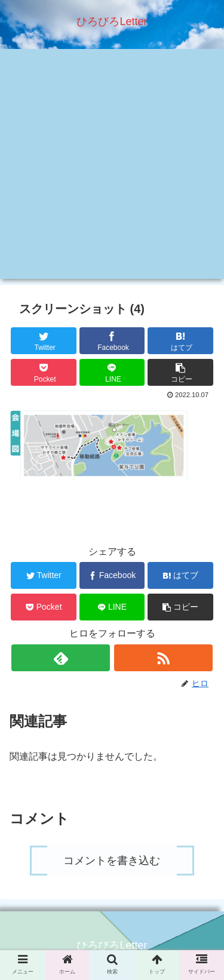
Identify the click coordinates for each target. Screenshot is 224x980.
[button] (180, 372)
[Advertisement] (112, 167)
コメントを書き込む (112, 861)
